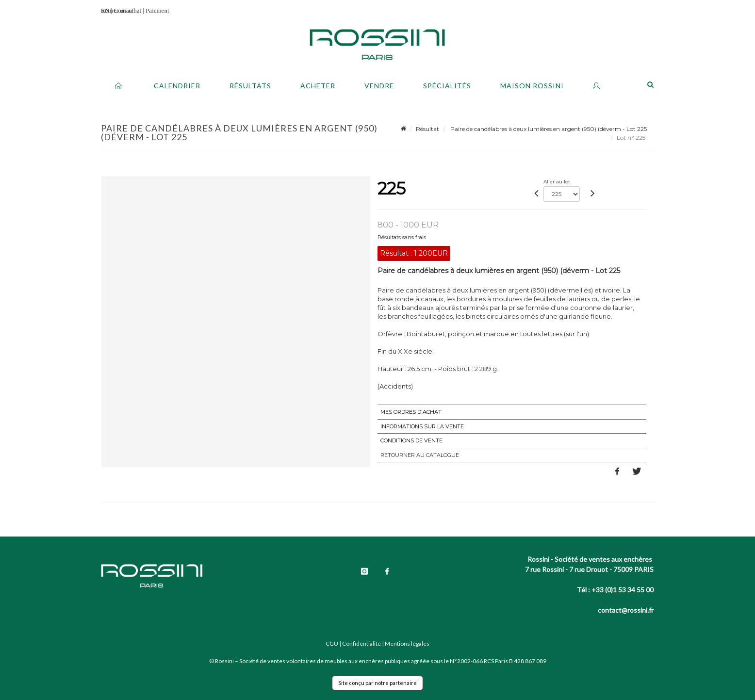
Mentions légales (407, 643)
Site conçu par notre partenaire (377, 683)
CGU (332, 643)
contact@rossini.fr (626, 610)
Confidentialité (361, 643)
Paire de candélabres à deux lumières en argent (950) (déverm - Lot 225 (548, 129)
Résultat (427, 129)
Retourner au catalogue (420, 455)
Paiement (157, 10)
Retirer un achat (121, 10)
